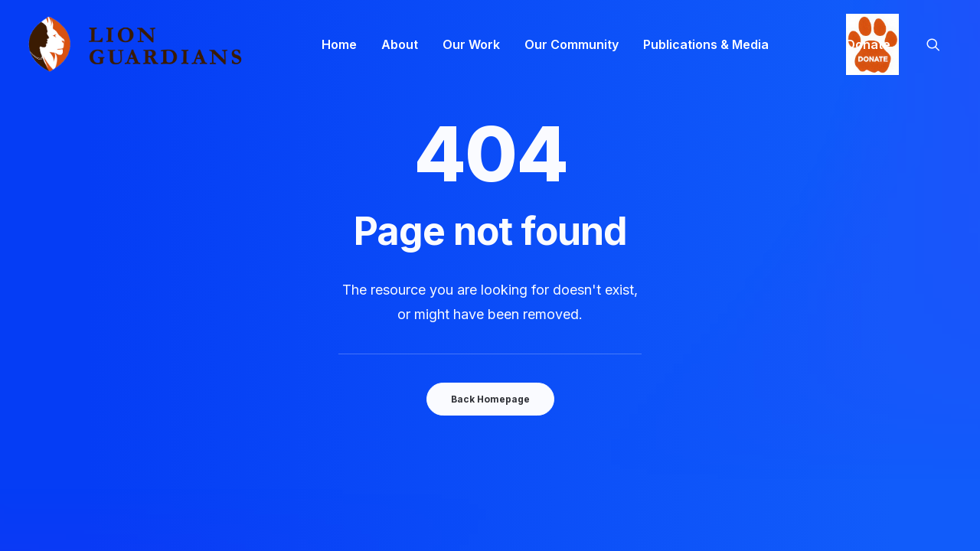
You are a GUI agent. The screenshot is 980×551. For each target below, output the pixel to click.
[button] (940, 44)
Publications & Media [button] (706, 44)
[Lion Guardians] (135, 44)
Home (339, 44)
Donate (868, 44)
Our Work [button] (471, 44)
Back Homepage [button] (490, 399)
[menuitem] (339, 44)
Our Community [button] (572, 44)
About (400, 44)
